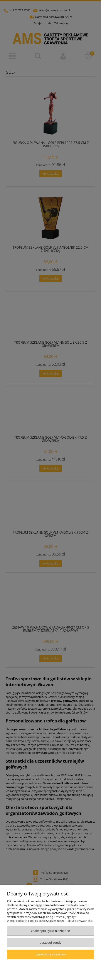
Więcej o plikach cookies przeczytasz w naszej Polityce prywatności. (50, 921)
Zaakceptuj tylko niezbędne (50, 931)
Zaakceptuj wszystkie (50, 954)
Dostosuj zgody (50, 943)
